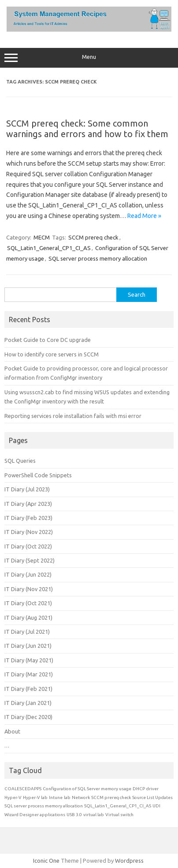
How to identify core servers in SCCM (52, 354)
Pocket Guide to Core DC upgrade (48, 340)
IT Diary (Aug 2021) (28, 617)
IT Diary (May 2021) (29, 660)
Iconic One (46, 861)
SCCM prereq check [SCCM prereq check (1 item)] (111, 797)
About (12, 731)
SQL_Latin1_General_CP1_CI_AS (49, 248)
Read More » (144, 216)
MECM (42, 237)
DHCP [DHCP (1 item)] (139, 789)
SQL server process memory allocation (98, 258)
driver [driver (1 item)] (152, 789)
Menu (89, 58)
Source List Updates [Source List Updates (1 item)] (152, 797)
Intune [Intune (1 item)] (56, 797)
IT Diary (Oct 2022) (28, 546)
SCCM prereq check (93, 237)
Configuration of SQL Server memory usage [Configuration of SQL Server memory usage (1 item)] (87, 789)
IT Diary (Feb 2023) (28, 518)
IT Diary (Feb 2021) (28, 689)
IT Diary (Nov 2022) (29, 532)
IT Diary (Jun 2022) (28, 574)
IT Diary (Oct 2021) (28, 603)
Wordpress (129, 861)
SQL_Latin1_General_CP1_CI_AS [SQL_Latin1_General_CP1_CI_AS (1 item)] (118, 806)
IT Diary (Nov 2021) (29, 589)
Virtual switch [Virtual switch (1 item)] (119, 815)
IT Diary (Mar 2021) (29, 674)
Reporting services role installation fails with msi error (73, 416)
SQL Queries (20, 461)
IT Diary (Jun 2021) (28, 646)
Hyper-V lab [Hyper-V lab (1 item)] (35, 797)
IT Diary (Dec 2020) (28, 717)
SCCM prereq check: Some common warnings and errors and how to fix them (87, 129)
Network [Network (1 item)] (81, 797)
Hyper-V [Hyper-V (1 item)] (13, 797)
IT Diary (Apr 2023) (28, 504)
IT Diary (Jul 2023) (27, 489)
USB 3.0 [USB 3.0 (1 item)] (74, 815)
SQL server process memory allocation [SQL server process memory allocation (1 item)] (44, 806)
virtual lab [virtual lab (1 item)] (94, 815)
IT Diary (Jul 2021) (27, 632)
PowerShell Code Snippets (38, 475)
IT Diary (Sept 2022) (30, 560)
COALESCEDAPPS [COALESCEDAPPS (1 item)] (23, 789)
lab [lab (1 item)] (67, 797)
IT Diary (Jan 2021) (28, 703)
